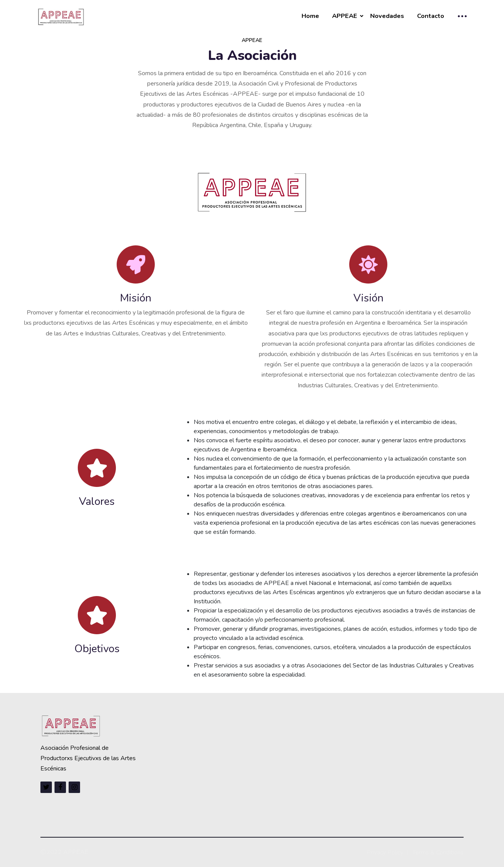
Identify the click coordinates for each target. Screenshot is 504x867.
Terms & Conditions (438, 852)
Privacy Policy (385, 852)
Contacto (431, 16)
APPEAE (345, 16)
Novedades (387, 16)
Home (310, 16)
